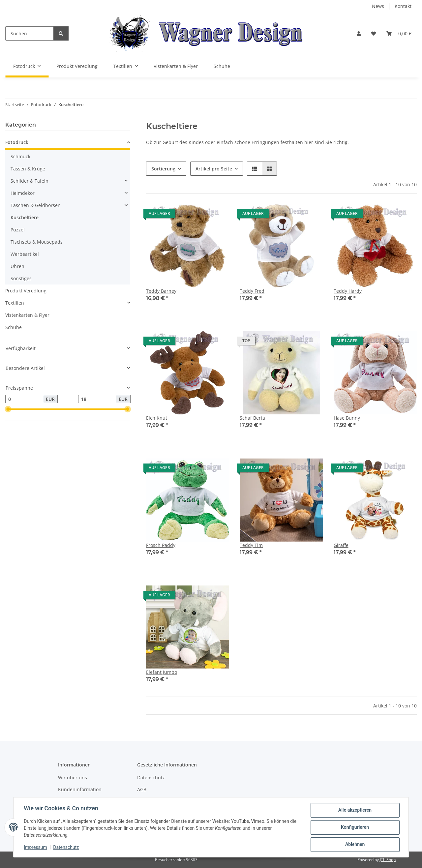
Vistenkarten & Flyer (27, 315)
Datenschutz (151, 778)
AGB (142, 789)
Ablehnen (355, 845)
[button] (359, 33)
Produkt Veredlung (26, 291)
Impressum (36, 848)
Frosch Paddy (161, 545)
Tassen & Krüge (28, 169)
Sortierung (163, 169)
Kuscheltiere (25, 217)
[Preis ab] (24, 399)
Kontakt (403, 6)
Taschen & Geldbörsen (36, 205)
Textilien (15, 303)
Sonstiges (21, 278)
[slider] (8, 409)
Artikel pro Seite (214, 169)
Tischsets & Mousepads (37, 242)
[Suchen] (30, 33)
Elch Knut (157, 418)
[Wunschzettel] (374, 33)
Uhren (17, 266)
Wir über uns (73, 778)
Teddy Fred (252, 291)
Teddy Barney (161, 291)
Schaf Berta (252, 418)
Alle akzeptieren (355, 810)
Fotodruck (17, 142)
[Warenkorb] (399, 33)
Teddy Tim (251, 545)
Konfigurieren (355, 827)
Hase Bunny (347, 418)
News (378, 6)
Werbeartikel (25, 254)
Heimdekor (23, 193)
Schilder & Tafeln (30, 181)
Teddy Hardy (348, 291)
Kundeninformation (80, 789)
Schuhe (14, 327)
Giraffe (341, 545)
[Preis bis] (97, 399)
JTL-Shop (388, 860)
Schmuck (20, 156)
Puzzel (18, 230)
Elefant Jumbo (162, 672)
